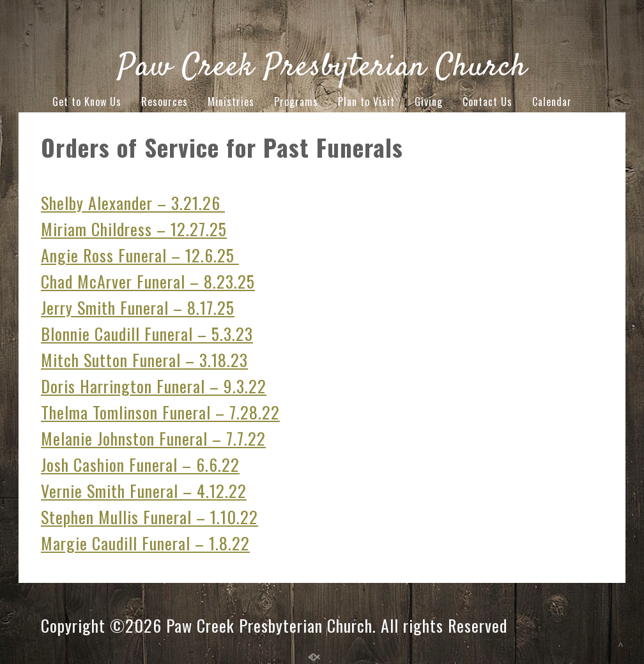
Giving (429, 102)
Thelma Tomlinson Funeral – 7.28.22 (160, 412)
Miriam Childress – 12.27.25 (134, 229)
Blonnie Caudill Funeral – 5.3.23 (147, 334)
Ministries (231, 102)
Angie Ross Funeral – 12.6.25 (140, 255)
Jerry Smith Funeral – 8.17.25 (138, 307)
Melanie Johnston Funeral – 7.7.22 (153, 438)
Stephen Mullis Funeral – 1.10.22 (149, 517)
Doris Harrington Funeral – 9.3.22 (154, 386)
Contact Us (487, 102)
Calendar (552, 102)
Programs (296, 102)
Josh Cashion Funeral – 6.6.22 (140, 464)
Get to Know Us (87, 102)
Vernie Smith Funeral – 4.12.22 (144, 491)
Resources (165, 102)
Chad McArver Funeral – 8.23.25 (148, 281)
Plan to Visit (366, 102)
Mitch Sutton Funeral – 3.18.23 (144, 360)
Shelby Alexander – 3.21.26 (133, 203)
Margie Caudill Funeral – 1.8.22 (145, 543)
